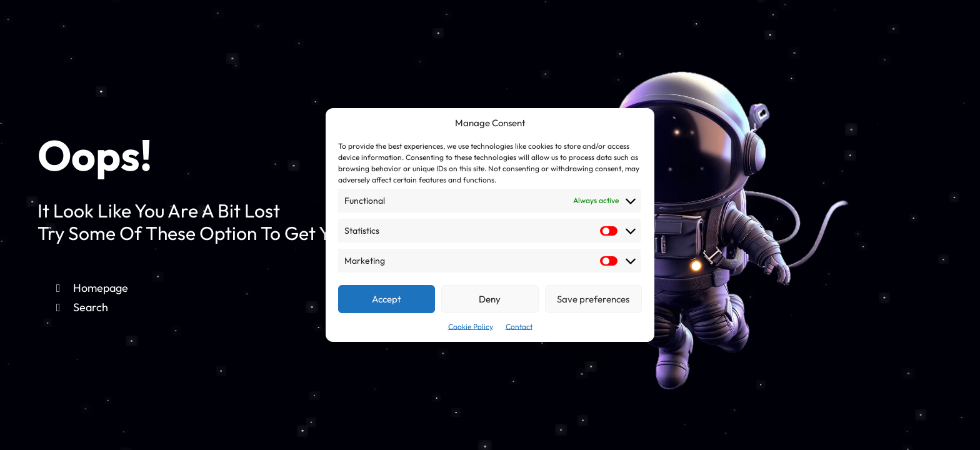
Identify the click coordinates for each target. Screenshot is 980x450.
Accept (387, 299)
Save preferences (593, 299)
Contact (519, 327)
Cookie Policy (471, 327)
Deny (490, 299)
